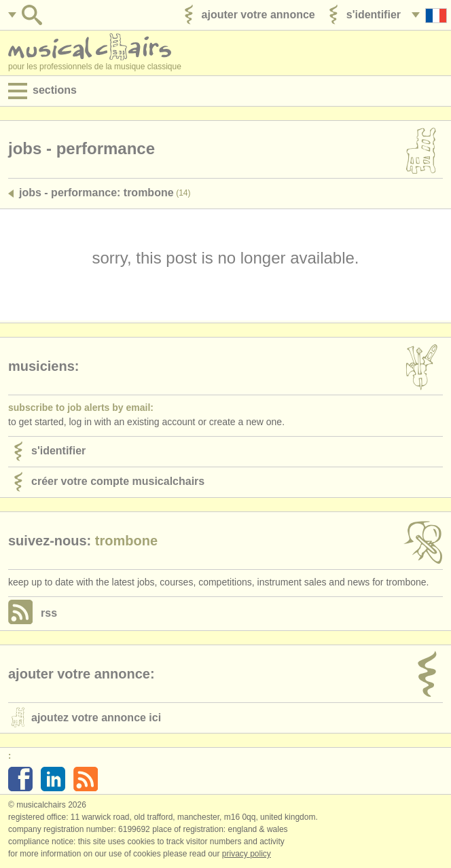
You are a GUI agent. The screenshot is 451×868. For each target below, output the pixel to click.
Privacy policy (247, 854)
